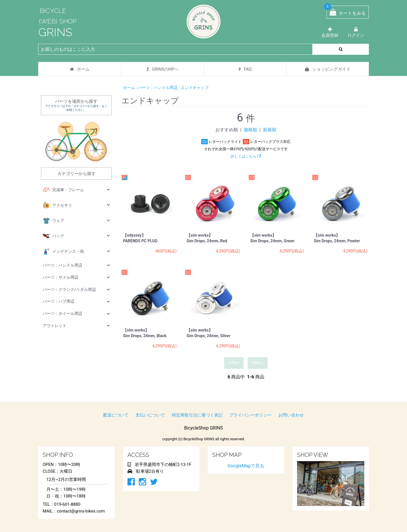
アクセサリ (76, 206)
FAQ (245, 69)
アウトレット (76, 325)
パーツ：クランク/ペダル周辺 (76, 289)
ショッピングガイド (328, 69)
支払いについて (150, 415)
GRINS (55, 32)
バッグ (76, 236)
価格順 (250, 130)
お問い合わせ (291, 415)
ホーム (80, 69)
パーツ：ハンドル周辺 (76, 265)
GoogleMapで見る (246, 466)
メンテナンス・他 (76, 252)
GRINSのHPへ (162, 69)
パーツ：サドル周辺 (76, 277)
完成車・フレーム (76, 190)
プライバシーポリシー (250, 415)
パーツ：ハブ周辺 (76, 301)
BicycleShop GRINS (204, 428)
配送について (116, 415)
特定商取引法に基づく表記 (197, 415)
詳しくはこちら (246, 156)
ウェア (76, 221)
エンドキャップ (195, 88)
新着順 (270, 130)
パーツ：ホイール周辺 (76, 314)
